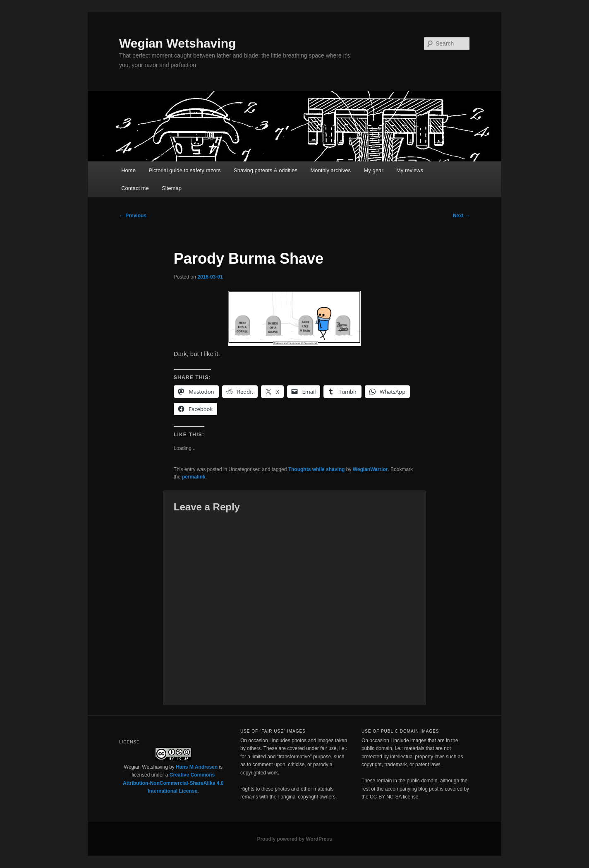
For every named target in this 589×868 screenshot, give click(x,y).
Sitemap (172, 188)
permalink (194, 477)
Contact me (135, 188)
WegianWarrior (370, 469)
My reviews (410, 170)
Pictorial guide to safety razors (184, 170)
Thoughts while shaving (317, 469)
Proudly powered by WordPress (294, 839)
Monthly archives (330, 170)
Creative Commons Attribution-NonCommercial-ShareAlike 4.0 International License (173, 783)
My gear (374, 170)
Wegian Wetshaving (177, 43)
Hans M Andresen (197, 767)
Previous (133, 216)
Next (461, 216)
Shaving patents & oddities (266, 170)
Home (128, 170)
